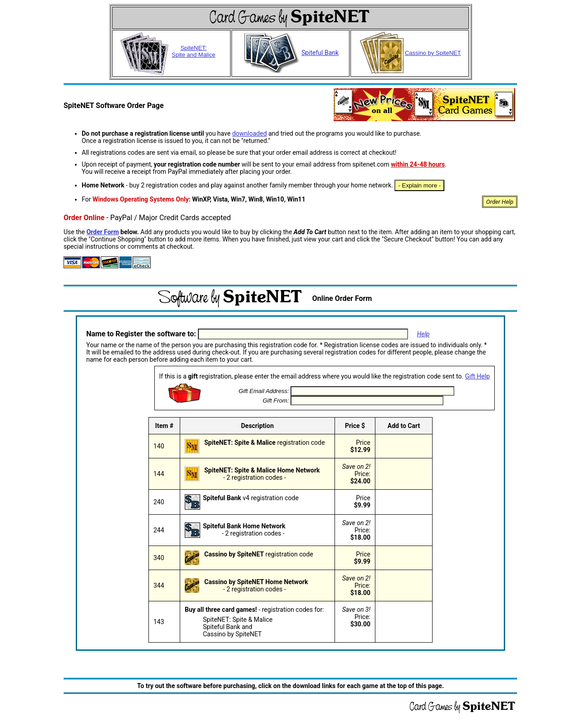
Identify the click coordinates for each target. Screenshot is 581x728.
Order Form (102, 232)
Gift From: (276, 401)
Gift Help (477, 376)
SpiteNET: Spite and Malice (193, 51)
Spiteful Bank (290, 53)
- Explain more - (419, 185)
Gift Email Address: (264, 391)
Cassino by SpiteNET (410, 53)
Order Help (500, 202)
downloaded (249, 133)
